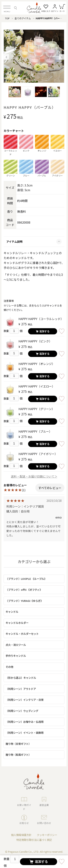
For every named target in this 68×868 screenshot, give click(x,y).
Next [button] (62, 57)
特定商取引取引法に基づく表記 (34, 840)
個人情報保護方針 (21, 835)
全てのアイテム (23, 18)
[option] (34, 56)
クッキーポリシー (47, 835)
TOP (7, 18)
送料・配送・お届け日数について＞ (34, 476)
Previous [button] (6, 57)
